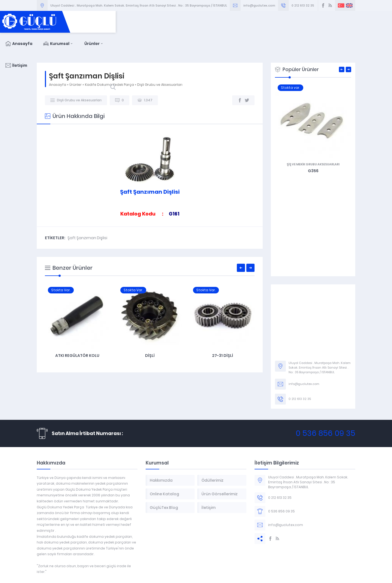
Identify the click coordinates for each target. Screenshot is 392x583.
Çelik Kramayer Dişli (77, 334)
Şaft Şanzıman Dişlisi (87, 216)
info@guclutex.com (259, 5)
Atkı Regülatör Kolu (150, 334)
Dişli (222, 334)
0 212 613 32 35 (303, 5)
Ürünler (296, 22)
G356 (319, 149)
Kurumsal (261, 22)
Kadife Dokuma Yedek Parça (109, 63)
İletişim (328, 22)
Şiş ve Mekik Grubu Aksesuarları (319, 142)
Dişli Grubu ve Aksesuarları (160, 63)
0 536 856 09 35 (325, 412)
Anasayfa (221, 22)
